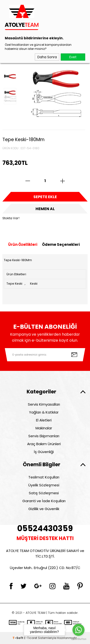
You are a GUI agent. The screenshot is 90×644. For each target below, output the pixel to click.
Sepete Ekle (45, 197)
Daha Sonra (47, 57)
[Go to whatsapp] (78, 630)
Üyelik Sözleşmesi (44, 485)
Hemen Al (45, 209)
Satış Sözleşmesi (44, 493)
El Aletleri (44, 420)
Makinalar (44, 428)
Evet (73, 57)
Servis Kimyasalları (44, 404)
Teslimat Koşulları (44, 477)
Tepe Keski (14, 284)
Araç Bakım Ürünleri (44, 444)
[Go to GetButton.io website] (78, 639)
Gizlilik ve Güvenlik (44, 509)
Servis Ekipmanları (44, 436)
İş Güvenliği (44, 452)
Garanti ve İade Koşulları (44, 501)
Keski (34, 284)
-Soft (18, 638)
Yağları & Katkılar (44, 412)
